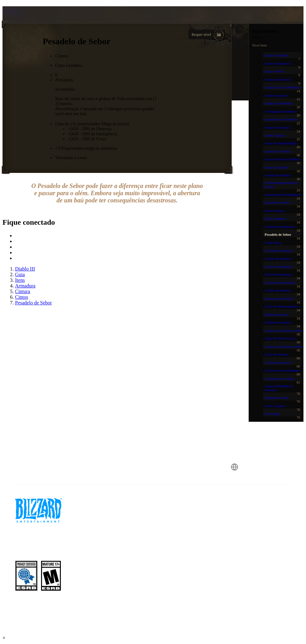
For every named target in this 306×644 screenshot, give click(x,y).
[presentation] (26, 23)
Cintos (14, 10)
